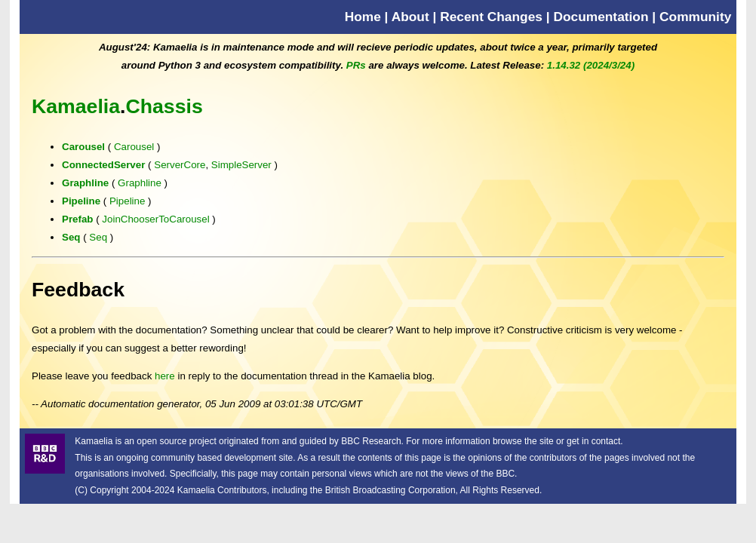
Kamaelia (76, 106)
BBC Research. (372, 441)
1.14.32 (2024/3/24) (591, 65)
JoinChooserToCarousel (155, 219)
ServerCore (180, 165)
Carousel (83, 147)
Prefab (77, 219)
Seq (71, 237)
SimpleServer (241, 165)
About (410, 17)
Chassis (164, 106)
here (165, 376)
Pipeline (81, 201)
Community (695, 17)
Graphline (85, 183)
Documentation (601, 17)
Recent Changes (491, 17)
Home (363, 17)
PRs (356, 65)
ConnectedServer (103, 165)
